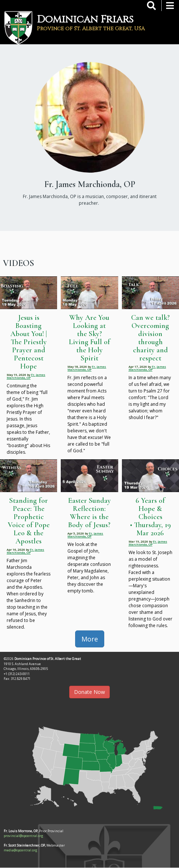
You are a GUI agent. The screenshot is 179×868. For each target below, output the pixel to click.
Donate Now (89, 692)
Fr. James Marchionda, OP (26, 376)
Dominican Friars (85, 19)
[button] (89, 765)
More (90, 639)
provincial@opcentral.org (23, 836)
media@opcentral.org (20, 850)
